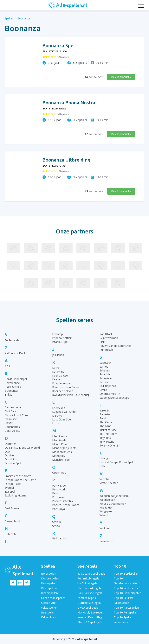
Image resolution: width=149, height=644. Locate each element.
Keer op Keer (60, 375)
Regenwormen (109, 338)
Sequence (106, 378)
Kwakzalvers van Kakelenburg (71, 395)
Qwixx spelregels (88, 608)
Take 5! (104, 410)
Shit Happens (108, 386)
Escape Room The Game (20, 480)
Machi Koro (59, 436)
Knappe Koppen (62, 383)
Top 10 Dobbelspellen (128, 593)
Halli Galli (10, 534)
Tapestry (105, 414)
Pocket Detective (63, 501)
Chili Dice (10, 411)
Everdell (10, 488)
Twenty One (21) (110, 445)
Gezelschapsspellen (53, 598)
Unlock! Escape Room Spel (116, 462)
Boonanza (11, 391)
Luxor (56, 423)
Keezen (57, 379)
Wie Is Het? (107, 507)
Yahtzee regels (87, 598)
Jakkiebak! (58, 355)
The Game (106, 422)
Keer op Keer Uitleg (90, 617)
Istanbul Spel (60, 342)
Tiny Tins (105, 438)
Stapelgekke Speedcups (114, 398)
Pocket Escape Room (66, 505)
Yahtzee (105, 528)
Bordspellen (49, 574)
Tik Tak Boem (108, 434)
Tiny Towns (107, 442)
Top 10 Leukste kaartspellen (124, 600)
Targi (103, 418)
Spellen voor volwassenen (49, 605)
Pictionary (58, 497)
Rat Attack (106, 334)
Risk (102, 342)
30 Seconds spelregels (91, 574)
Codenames (12, 427)
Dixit (7, 451)
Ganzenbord (12, 521)
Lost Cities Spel (62, 419)
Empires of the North (18, 476)
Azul (7, 366)
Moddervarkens (62, 452)
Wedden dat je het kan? (114, 496)
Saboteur (105, 363)
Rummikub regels (88, 578)
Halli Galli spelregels (90, 593)
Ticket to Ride (108, 430)
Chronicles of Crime (17, 415)
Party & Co (59, 485)
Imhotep (58, 334)
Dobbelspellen (50, 578)
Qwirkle (57, 522)
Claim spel (11, 419)
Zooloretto (106, 541)
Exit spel (10, 492)
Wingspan (106, 511)
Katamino (58, 372)
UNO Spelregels (87, 583)
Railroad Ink (60, 538)
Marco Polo (60, 444)
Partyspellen (49, 583)
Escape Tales (13, 484)
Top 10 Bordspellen (126, 574)
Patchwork (59, 489)
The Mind (105, 426)
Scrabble (105, 374)
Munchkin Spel (61, 460)
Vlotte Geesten (109, 483)
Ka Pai (56, 368)
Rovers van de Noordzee (115, 346)
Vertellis (104, 479)
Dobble (9, 455)
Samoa (104, 367)
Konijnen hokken (63, 391)
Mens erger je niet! (64, 448)
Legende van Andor (64, 412)
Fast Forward (13, 508)
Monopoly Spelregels (91, 612)
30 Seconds (12, 340)
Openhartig (59, 472)
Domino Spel (13, 463)
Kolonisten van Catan (66, 387)
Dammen (11, 444)
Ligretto (57, 415)
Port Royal (59, 509)
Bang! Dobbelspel (16, 379)
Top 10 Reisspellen (126, 612)
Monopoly (59, 456)
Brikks (8, 395)
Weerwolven (107, 500)
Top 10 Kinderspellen (127, 588)
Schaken (105, 370)
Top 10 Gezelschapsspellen (126, 581)
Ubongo (105, 458)
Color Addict (12, 431)
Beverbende (12, 383)
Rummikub (106, 350)
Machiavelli (59, 440)
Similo (103, 390)
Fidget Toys (49, 617)
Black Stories (13, 387)
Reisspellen (48, 612)
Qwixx (56, 526)
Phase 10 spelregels (90, 622)
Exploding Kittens (15, 495)
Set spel (104, 382)
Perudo (57, 493)
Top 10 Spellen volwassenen (123, 620)
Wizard (104, 515)
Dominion (11, 459)
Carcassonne (13, 407)
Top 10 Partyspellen (126, 608)
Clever (9, 423)
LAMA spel (59, 408)
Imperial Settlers (62, 338)
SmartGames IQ (110, 394)
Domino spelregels (89, 603)
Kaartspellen (49, 588)
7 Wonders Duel (15, 353)
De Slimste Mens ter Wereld (22, 448)
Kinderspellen (49, 593)
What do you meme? (113, 504)
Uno (102, 466)
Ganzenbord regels (89, 588)
